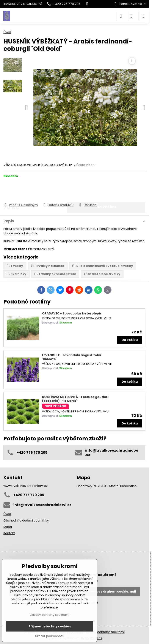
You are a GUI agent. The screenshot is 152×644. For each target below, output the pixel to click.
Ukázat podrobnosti (50, 636)
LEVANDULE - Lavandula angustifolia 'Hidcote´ (71, 357)
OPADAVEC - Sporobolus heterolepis (72, 313)
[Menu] (144, 16)
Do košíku (106, 190)
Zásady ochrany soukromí (105, 632)
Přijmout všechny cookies (50, 626)
